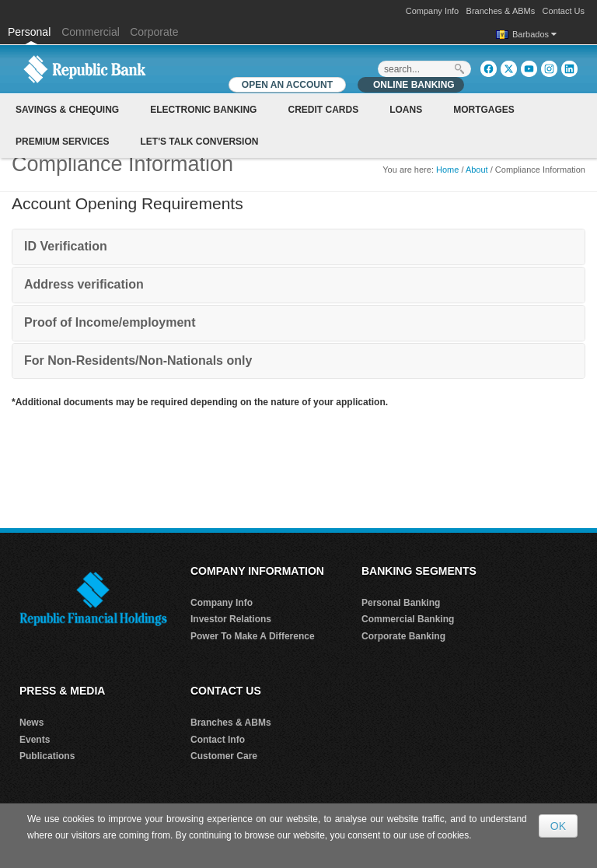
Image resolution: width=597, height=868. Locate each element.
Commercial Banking (408, 619)
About (477, 170)
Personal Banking (401, 603)
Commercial (91, 32)
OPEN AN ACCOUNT (287, 85)
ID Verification (66, 246)
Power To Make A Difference (253, 636)
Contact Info (218, 740)
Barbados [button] (534, 34)
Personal (31, 32)
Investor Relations (231, 619)
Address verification (84, 284)
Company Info (432, 11)
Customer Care (224, 756)
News (31, 723)
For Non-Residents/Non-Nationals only (138, 360)
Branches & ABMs (501, 11)
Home (447, 170)
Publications (47, 756)
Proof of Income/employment (110, 322)
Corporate (154, 32)
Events (35, 740)
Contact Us (564, 11)
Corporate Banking (403, 636)
